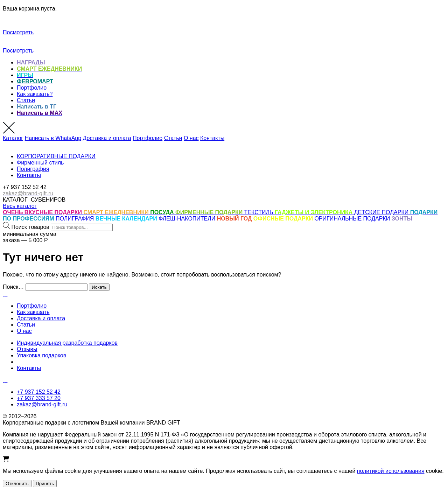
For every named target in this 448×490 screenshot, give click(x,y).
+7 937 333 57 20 (39, 398)
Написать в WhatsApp (53, 138)
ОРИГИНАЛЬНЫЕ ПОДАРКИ (353, 219)
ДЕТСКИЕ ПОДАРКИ (382, 212)
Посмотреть (18, 32)
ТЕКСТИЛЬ (260, 212)
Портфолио (32, 88)
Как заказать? (35, 94)
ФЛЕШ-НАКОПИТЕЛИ (188, 219)
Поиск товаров (30, 227)
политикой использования (391, 471)
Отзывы (27, 349)
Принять (45, 484)
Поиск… (13, 287)
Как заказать (33, 312)
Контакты (212, 138)
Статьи (26, 100)
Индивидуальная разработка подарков (67, 343)
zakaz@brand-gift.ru (42, 404)
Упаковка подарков (41, 355)
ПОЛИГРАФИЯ (76, 219)
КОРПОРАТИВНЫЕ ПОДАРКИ (56, 156)
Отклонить (17, 484)
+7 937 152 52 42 (39, 392)
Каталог (13, 138)
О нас (191, 138)
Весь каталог (20, 206)
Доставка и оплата (107, 138)
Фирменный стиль (40, 163)
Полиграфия (33, 169)
